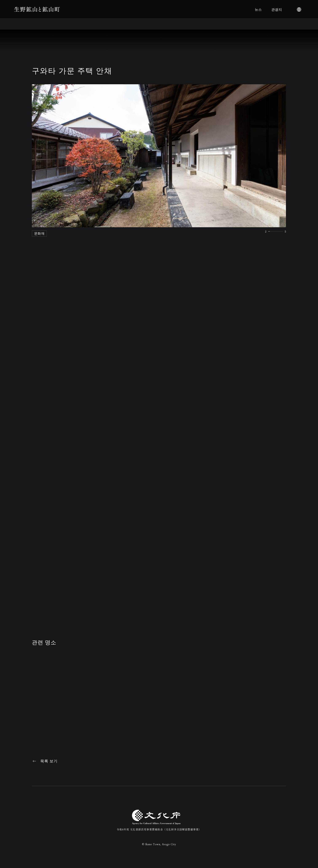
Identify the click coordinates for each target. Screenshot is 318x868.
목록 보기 (49, 761)
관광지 (277, 9)
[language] (299, 10)
